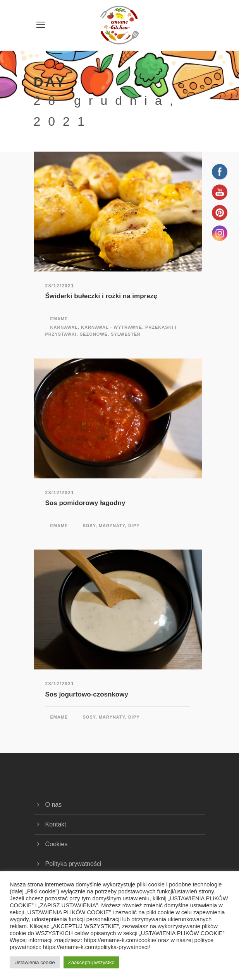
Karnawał (64, 327)
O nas (54, 805)
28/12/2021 (60, 286)
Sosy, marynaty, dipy (111, 526)
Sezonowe (94, 334)
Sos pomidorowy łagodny (85, 503)
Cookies (57, 844)
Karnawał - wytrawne (112, 327)
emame (59, 319)
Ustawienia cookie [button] (35, 962)
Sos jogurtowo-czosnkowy (87, 694)
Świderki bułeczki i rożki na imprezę (101, 296)
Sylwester (126, 334)
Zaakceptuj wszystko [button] (91, 962)
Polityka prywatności (73, 864)
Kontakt (56, 824)
